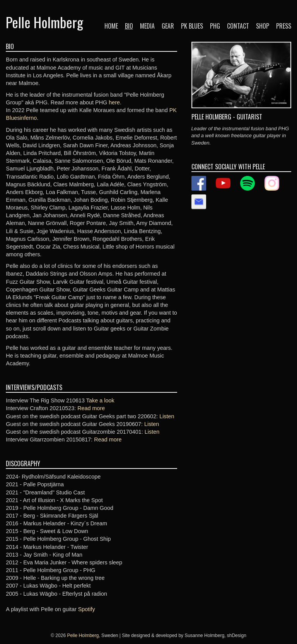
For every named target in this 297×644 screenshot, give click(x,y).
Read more (91, 408)
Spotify (87, 609)
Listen (167, 416)
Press (284, 26)
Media (147, 26)
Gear (168, 26)
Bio (129, 26)
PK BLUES (192, 26)
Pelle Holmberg (44, 22)
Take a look (100, 400)
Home (111, 26)
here (114, 102)
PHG (215, 26)
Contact (238, 26)
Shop (263, 26)
